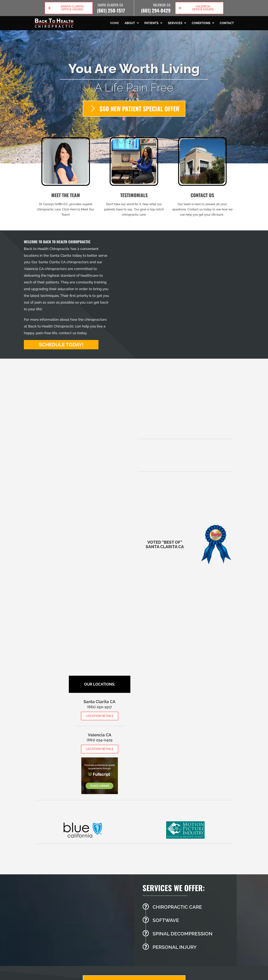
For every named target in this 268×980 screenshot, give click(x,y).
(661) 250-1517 (111, 10)
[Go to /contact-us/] (202, 178)
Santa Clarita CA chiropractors (64, 262)
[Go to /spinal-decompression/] (188, 935)
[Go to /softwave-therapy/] (188, 921)
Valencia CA (162, 5)
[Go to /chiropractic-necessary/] (188, 908)
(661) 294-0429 (156, 10)
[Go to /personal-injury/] (188, 948)
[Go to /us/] (66, 178)
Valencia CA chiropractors (45, 269)
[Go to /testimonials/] (134, 178)
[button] (69, 8)
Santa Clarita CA (110, 5)
